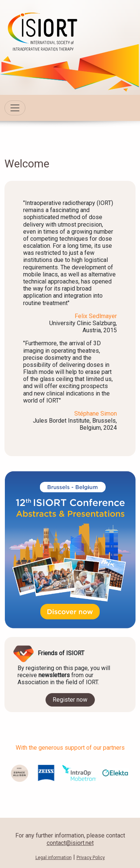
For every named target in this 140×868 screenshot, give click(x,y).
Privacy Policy (91, 858)
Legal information (54, 858)
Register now (70, 700)
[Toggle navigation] (15, 108)
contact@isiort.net (70, 843)
